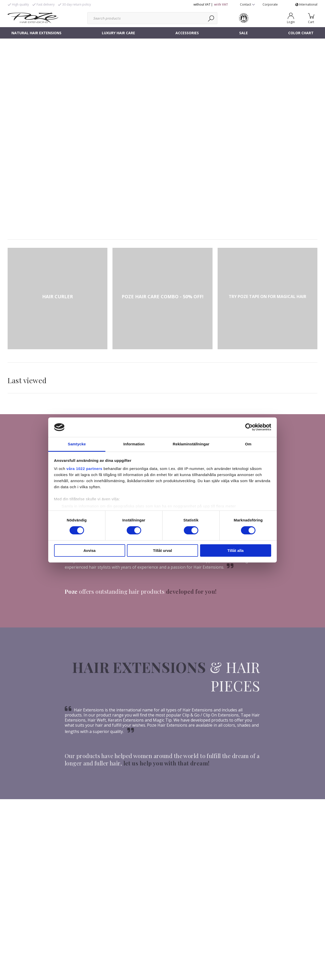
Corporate (270, 4)
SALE (243, 33)
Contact (247, 4)
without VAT (202, 4)
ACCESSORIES (187, 33)
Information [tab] (134, 444)
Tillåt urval (163, 550)
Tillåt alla (236, 550)
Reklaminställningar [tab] (191, 444)
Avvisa (90, 550)
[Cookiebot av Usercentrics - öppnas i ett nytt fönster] (249, 427)
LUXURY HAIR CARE (118, 33)
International (306, 4)
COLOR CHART (301, 33)
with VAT (221, 4)
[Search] (211, 18)
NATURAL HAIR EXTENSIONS (36, 33)
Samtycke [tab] (77, 444)
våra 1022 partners (85, 469)
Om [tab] (248, 444)
